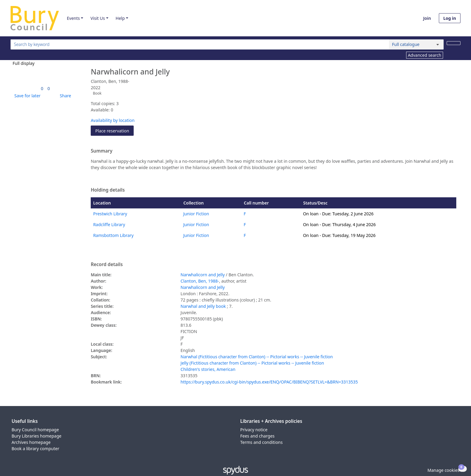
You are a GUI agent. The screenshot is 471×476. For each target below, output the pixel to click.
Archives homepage (31, 442)
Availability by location (113, 120)
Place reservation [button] (114, 130)
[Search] (454, 43)
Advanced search (425, 55)
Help (120, 18)
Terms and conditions (261, 442)
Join (427, 18)
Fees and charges (257, 436)
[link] (42, 88)
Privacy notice (254, 430)
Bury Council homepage (35, 430)
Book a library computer (36, 449)
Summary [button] (102, 151)
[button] (26, 96)
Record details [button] (107, 265)
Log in (450, 18)
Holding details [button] (108, 190)
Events (73, 18)
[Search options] (416, 44)
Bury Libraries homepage (37, 436)
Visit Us (98, 18)
